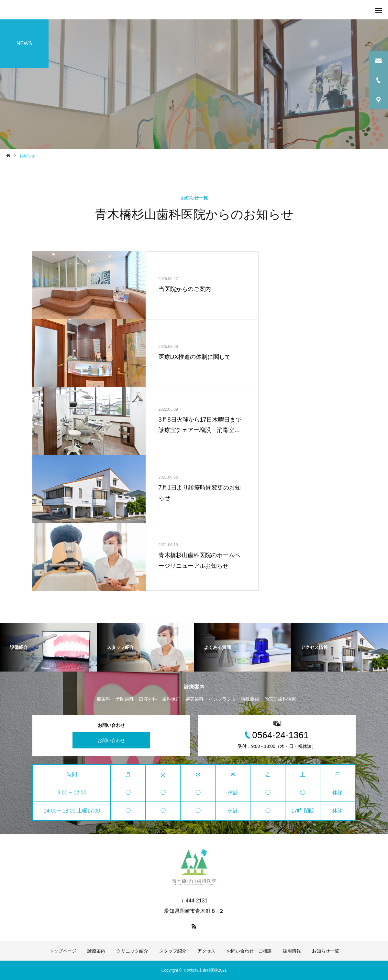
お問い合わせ (111, 740)
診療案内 (96, 951)
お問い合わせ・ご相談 (249, 951)
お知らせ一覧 (326, 951)
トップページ (63, 951)
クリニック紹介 (132, 951)
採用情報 (292, 951)
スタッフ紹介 (173, 951)
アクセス (206, 951)
